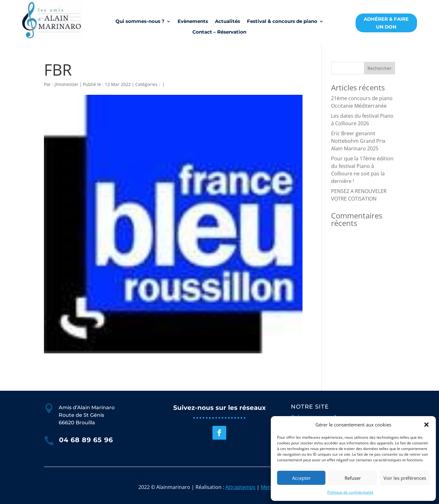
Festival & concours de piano (282, 21)
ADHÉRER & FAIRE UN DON (386, 23)
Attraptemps (240, 487)
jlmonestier (67, 84)
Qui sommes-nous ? (140, 21)
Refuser (353, 478)
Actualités (228, 21)
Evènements (193, 21)
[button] (426, 425)
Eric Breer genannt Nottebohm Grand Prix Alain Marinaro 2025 (358, 141)
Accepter (301, 478)
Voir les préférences (405, 478)
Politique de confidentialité (350, 492)
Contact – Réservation (219, 32)
